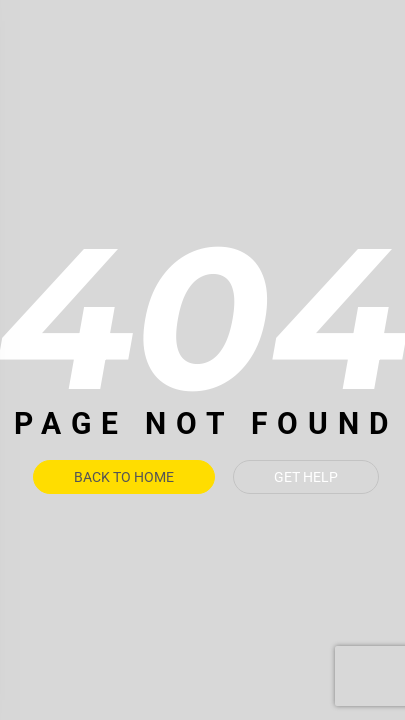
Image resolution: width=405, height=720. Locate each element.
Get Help (306, 477)
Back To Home (124, 477)
